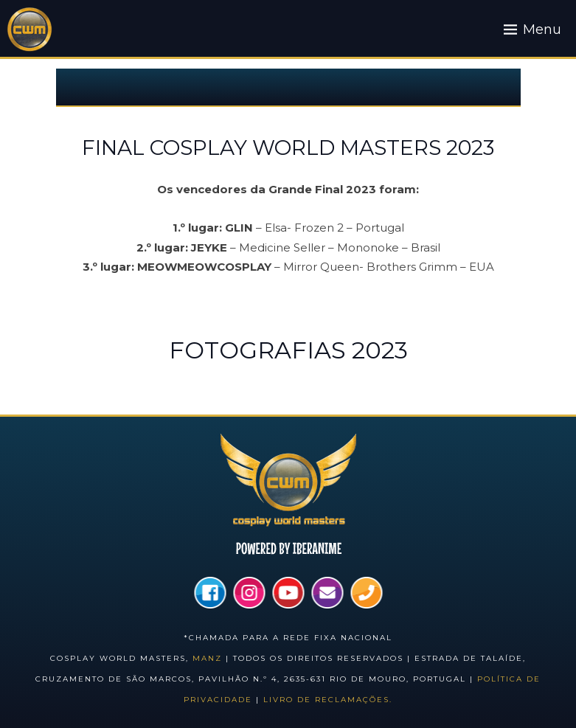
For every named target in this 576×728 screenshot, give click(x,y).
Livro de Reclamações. (328, 700)
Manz (207, 658)
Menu (542, 30)
